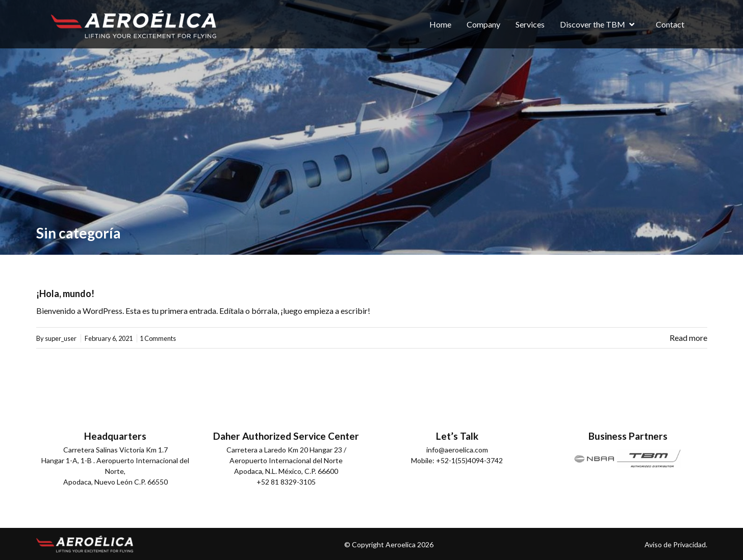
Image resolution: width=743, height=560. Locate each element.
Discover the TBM (593, 24)
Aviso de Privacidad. (676, 544)
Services (530, 24)
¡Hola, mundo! (65, 294)
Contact (670, 24)
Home (440, 24)
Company (483, 24)
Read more (688, 338)
